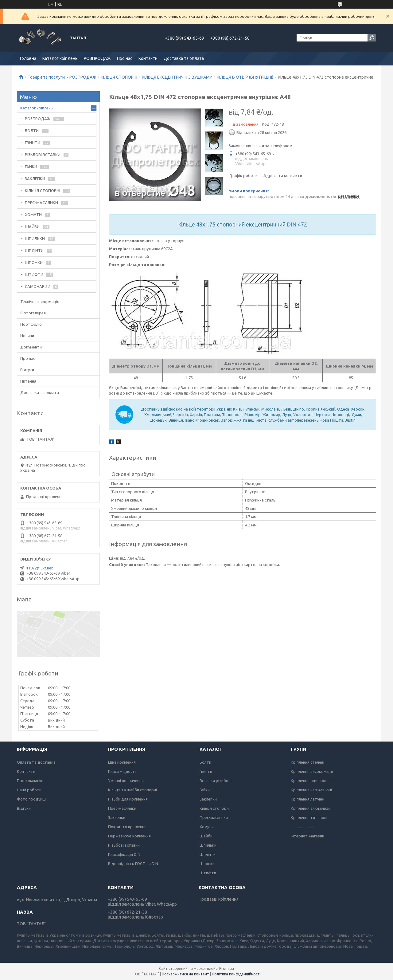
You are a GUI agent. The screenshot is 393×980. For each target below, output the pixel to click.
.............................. (305, 827)
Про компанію (30, 781)
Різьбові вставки (124, 845)
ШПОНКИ (34, 262)
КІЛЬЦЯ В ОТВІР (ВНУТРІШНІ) (245, 77)
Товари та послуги (46, 77)
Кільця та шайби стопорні (132, 790)
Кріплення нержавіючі (311, 790)
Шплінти (208, 854)
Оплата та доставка (36, 762)
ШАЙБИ (32, 226)
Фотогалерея (33, 313)
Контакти (148, 58)
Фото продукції (32, 799)
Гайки (205, 790)
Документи (31, 347)
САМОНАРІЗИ (38, 286)
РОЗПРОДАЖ (97, 58)
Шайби (206, 836)
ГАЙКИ (31, 167)
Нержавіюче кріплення (129, 836)
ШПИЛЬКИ (35, 238)
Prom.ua (227, 968)
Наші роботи (29, 790)
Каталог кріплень (60, 58)
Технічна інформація (40, 301)
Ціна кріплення (122, 762)
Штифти (208, 873)
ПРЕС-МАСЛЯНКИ (41, 203)
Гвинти (206, 771)
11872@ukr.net (39, 568)
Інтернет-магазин (307, 836)
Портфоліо (31, 324)
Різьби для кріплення (128, 799)
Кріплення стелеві (307, 762)
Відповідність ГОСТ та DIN (133, 864)
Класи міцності (122, 771)
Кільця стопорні (215, 808)
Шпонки (207, 864)
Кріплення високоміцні (312, 771)
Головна (28, 58)
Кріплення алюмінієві (310, 808)
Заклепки (117, 817)
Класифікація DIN (124, 854)
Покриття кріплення (127, 827)
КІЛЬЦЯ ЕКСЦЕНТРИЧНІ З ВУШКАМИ (177, 77)
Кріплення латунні (307, 799)
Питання (28, 381)
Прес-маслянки (122, 808)
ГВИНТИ (33, 143)
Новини (27, 336)
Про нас (125, 58)
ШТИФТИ (34, 274)
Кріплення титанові (309, 817)
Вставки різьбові (216, 781)
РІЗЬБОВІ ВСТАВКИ (43, 155)
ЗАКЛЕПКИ (35, 179)
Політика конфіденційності (236, 974)
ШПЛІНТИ (34, 250)
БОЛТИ (32, 131)
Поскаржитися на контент (185, 974)
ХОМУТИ (33, 214)
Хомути (207, 827)
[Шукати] (372, 38)
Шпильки (208, 845)
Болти (205, 762)
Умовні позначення (126, 781)
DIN (292, 224)
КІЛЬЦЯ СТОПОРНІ (119, 77)
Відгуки (27, 370)
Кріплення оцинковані (311, 781)
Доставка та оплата (184, 58)
